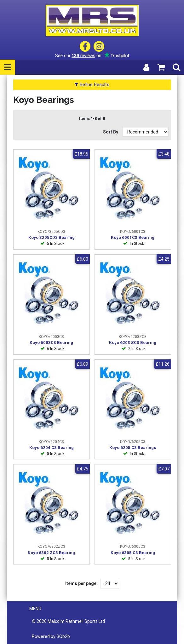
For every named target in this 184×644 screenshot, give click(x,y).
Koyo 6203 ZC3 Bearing (133, 343)
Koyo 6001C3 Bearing (133, 237)
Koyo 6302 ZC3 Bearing (51, 553)
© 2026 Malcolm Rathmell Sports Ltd (68, 621)
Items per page (81, 583)
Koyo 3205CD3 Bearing (52, 237)
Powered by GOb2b (51, 636)
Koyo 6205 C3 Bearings (133, 448)
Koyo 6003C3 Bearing (51, 343)
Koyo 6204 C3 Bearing (52, 448)
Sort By (111, 132)
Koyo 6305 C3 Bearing (133, 553)
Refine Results (92, 85)
